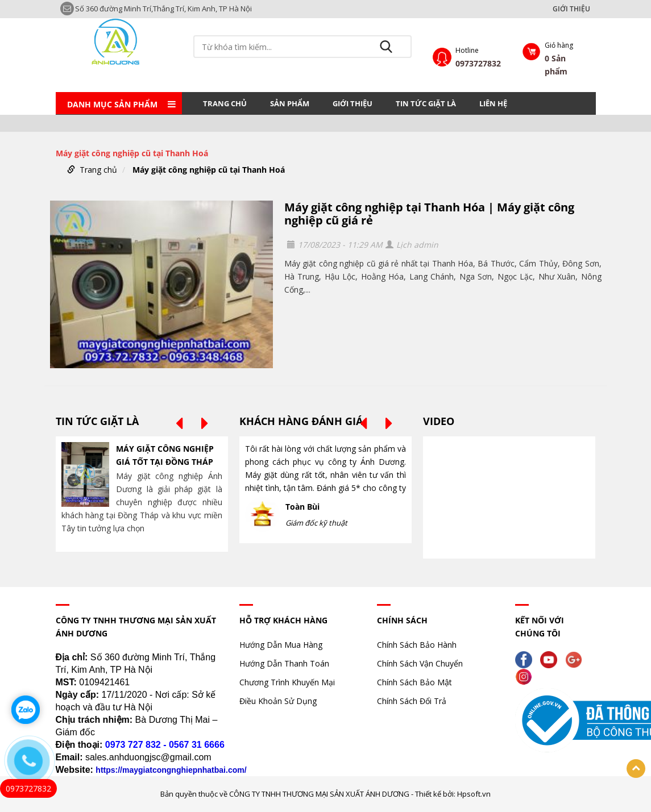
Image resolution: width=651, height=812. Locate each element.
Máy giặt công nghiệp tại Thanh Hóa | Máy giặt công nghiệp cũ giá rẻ (429, 214)
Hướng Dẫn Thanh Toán (284, 663)
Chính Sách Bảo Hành (417, 645)
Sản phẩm (290, 103)
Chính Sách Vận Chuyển (420, 663)
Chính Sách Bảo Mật (414, 682)
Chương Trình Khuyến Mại (287, 682)
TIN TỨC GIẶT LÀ (426, 103)
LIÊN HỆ (493, 103)
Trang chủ (225, 103)
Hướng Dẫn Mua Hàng (281, 645)
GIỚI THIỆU (571, 9)
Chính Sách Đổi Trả (412, 701)
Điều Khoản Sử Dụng (278, 701)
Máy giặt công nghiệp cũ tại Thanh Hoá (209, 170)
